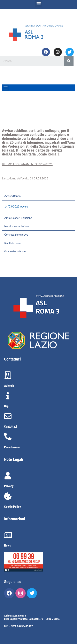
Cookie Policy (13, 507)
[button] (38, 3)
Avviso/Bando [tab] (12, 196)
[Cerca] (69, 61)
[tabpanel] (38, 207)
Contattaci (11, 427)
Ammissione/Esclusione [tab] (18, 218)
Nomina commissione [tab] (17, 226)
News (7, 546)
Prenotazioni (12, 447)
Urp (6, 406)
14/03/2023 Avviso (16, 206)
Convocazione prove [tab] (16, 235)
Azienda (9, 386)
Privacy (9, 486)
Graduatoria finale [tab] (15, 251)
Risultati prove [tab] (13, 243)
